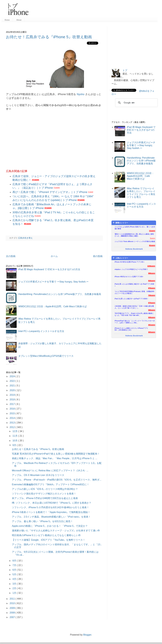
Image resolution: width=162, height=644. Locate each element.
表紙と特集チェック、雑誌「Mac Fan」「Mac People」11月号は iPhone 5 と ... (55, 458)
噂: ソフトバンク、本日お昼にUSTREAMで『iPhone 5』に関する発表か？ (52, 503)
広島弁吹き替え (25, 238)
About (19, 20)
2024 (13, 376)
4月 (15, 579)
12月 (15, 431)
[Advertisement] (94, 10)
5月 (15, 574)
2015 (13, 413)
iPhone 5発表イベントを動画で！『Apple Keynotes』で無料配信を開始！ (51, 512)
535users (152, 317)
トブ (125, 70)
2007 (13, 617)
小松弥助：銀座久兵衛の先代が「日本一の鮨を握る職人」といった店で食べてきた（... (134, 307)
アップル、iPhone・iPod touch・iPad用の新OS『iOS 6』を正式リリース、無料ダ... (57, 480)
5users (153, 238)
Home (7, 20)
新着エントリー (120, 223)
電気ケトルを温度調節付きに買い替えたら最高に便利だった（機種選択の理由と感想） (134, 235)
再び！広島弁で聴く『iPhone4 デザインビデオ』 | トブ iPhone (50, 192)
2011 (13, 599)
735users (152, 295)
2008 (13, 613)
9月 (15, 445)
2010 (13, 603)
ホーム (54, 256)
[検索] (136, 103)
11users (152, 231)
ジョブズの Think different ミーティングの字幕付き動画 (135, 241)
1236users (151, 266)
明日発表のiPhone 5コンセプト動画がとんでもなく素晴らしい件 (46, 535)
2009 (13, 608)
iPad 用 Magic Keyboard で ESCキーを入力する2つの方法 (49, 269)
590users (152, 310)
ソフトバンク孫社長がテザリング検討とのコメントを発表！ (44, 494)
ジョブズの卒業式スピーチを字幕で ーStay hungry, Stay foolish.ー (53, 282)
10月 (15, 441)
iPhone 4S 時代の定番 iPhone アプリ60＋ (130, 262)
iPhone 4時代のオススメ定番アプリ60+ (129, 277)
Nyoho (81, 94)
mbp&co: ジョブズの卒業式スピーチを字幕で (131, 269)
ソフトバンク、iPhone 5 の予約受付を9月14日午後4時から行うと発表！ (50, 507)
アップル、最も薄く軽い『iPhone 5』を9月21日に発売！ (42, 521)
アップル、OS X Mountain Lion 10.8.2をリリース (38, 475)
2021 (13, 386)
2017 (13, 404)
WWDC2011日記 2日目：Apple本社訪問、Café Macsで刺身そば (52, 306)
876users (152, 288)
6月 (15, 570)
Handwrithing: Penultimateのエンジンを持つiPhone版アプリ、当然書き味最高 (60, 294)
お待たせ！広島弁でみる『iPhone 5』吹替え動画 (49, 37)
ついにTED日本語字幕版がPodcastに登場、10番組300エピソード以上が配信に (134, 292)
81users (152, 245)
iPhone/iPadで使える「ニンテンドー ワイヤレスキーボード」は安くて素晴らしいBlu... (135, 322)
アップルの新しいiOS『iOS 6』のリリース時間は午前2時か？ (45, 489)
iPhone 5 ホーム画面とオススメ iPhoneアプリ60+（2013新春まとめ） (131, 329)
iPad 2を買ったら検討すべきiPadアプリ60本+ (131, 299)
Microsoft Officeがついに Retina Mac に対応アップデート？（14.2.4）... (50, 471)
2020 (13, 390)
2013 (13, 423)
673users (152, 303)
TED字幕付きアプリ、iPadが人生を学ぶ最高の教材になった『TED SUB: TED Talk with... (134, 314)
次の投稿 (11, 256)
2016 (13, 409)
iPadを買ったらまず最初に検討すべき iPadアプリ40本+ (134, 285)
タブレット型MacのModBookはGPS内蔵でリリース (46, 356)
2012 (13, 427)
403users (152, 332)
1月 (15, 593)
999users (152, 273)
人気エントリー (120, 258)
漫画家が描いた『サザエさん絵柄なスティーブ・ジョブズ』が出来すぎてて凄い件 (56, 531)
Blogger (87, 635)
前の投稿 (98, 256)
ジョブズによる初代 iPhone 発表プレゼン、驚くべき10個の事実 (135, 228)
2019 (13, 395)
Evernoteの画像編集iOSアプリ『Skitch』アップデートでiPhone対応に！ (51, 484)
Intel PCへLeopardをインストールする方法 (41, 331)
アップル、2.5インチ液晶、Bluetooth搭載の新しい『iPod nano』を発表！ (51, 517)
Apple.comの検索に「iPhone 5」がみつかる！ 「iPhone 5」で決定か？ (50, 526)
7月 (15, 565)
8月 (15, 561)
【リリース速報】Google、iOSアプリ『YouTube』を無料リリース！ (49, 540)
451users (152, 325)
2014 (13, 418)
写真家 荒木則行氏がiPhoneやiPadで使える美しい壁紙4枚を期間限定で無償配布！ (56, 454)
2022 (13, 381)
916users (152, 281)
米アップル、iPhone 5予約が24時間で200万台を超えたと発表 (45, 498)
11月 (15, 436)
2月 (15, 588)
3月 (15, 584)
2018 (13, 400)
